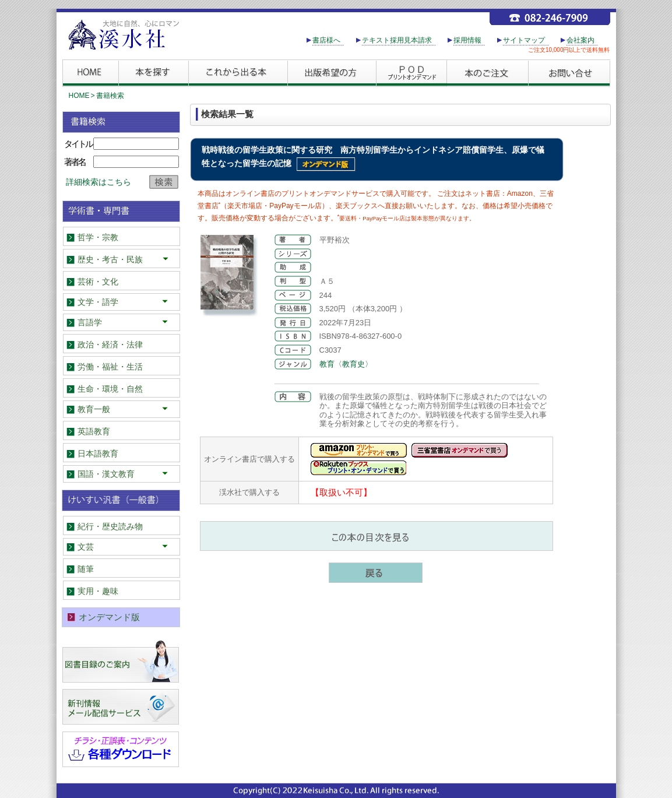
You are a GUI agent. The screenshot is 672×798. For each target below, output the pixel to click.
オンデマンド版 (109, 617)
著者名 (75, 162)
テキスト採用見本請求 (397, 40)
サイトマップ (524, 40)
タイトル (78, 144)
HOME (79, 96)
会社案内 (580, 40)
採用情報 (467, 40)
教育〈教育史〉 (346, 364)
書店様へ (326, 40)
